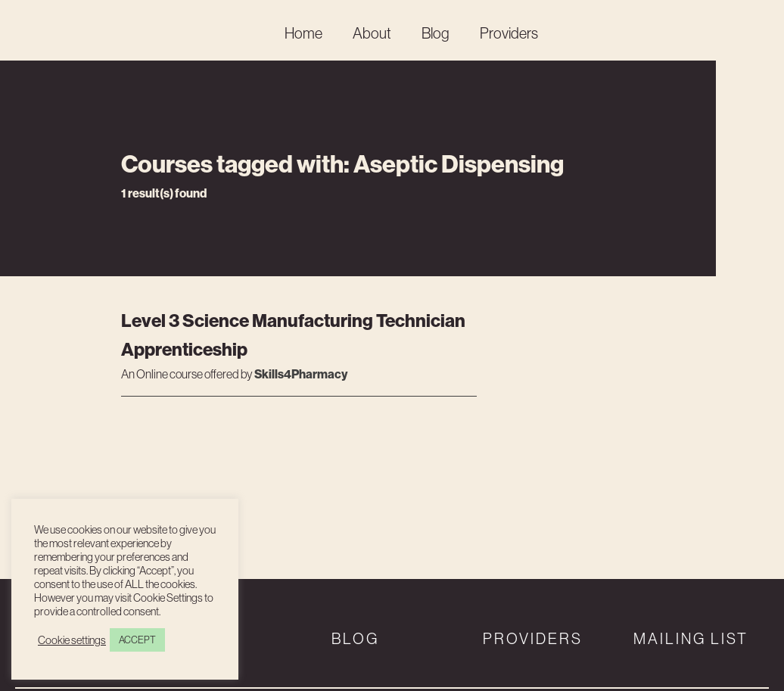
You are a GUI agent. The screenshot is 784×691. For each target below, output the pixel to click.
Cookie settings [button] (72, 640)
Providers (509, 33)
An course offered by (188, 375)
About (372, 33)
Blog (436, 33)
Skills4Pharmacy (301, 374)
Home (303, 33)
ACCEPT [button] (137, 640)
